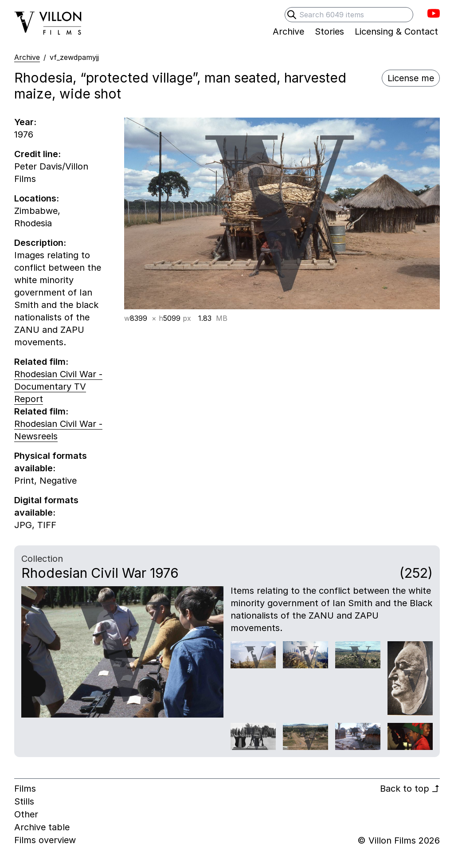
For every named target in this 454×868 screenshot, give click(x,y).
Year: (25, 122)
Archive (27, 57)
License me (411, 78)
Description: (40, 243)
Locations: (37, 198)
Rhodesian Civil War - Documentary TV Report (58, 387)
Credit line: (37, 154)
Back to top (410, 789)
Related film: (41, 362)
